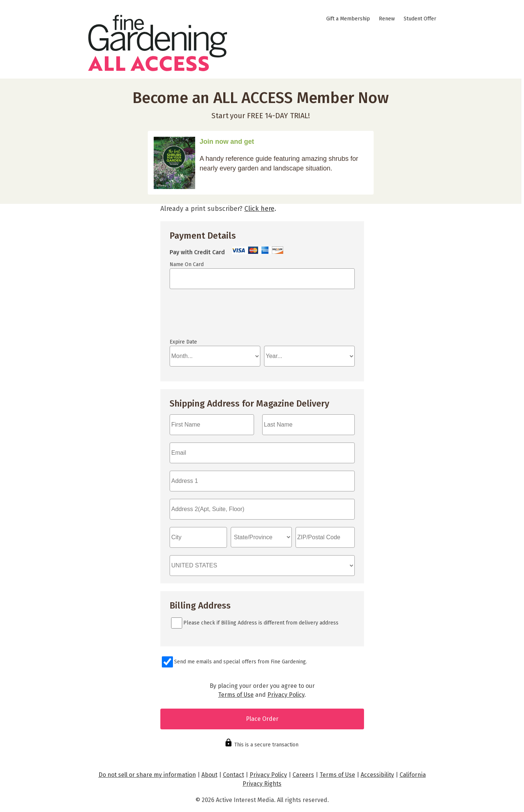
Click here (259, 209)
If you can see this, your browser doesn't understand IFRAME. (203, 317)
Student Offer (420, 19)
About (209, 775)
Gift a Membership (348, 19)
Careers (303, 775)
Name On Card (187, 264)
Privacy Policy (286, 695)
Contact (233, 775)
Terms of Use (236, 695)
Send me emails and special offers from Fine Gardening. (241, 662)
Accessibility (377, 775)
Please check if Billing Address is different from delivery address (261, 623)
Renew (387, 19)
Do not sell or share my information (147, 775)
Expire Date (183, 342)
